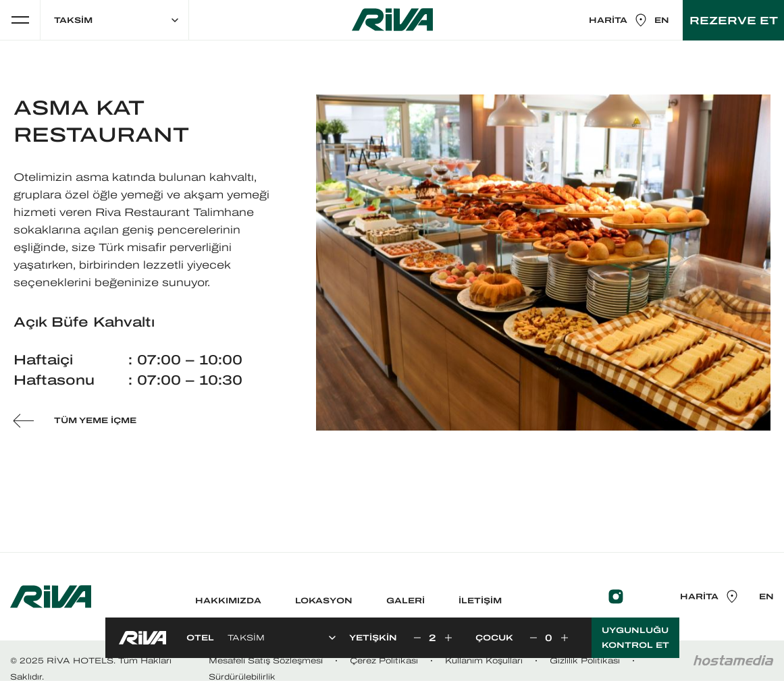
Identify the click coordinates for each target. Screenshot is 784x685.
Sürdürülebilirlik (242, 677)
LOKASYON (324, 601)
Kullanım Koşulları (484, 661)
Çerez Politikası (384, 661)
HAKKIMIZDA (228, 601)
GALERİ (406, 601)
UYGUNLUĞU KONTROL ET (635, 638)
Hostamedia (733, 661)
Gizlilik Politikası (585, 661)
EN (662, 20)
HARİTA (618, 20)
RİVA (392, 20)
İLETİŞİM (480, 601)
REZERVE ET (734, 20)
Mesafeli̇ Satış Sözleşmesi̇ (266, 661)
